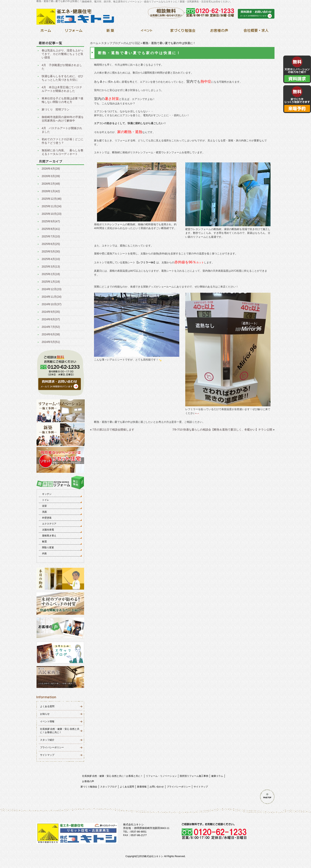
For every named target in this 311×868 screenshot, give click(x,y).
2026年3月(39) (51, 176)
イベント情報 (47, 721)
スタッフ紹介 (47, 740)
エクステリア (49, 524)
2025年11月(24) (52, 206)
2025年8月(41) (51, 229)
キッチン (47, 494)
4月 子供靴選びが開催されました (62, 67)
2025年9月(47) (51, 221)
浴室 (44, 506)
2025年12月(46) (52, 199)
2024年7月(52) (51, 327)
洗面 (44, 512)
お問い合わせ (157, 787)
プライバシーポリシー (52, 747)
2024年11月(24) (52, 297)
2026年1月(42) (51, 191)
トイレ (46, 500)
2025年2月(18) (51, 274)
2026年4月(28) (51, 169)
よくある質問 (47, 706)
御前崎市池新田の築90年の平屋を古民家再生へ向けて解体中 (63, 119)
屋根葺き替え (49, 536)
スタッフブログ (111, 43)
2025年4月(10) (51, 259)
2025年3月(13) (51, 267)
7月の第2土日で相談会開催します (113, 430)
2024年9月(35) (51, 312)
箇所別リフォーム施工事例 (194, 776)
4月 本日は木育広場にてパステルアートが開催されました (62, 89)
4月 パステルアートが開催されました (62, 130)
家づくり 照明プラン (56, 109)
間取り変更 (48, 548)
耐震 (44, 542)
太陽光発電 (48, 530)
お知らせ (45, 714)
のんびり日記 (132, 43)
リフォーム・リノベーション (161, 776)
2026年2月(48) (51, 184)
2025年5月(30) (51, 251)
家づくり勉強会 (89, 787)
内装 (44, 553)
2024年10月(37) (52, 304)
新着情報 (142, 787)
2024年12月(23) (52, 289)
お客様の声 (88, 781)
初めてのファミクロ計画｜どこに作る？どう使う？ (62, 141)
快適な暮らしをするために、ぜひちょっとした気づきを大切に (62, 78)
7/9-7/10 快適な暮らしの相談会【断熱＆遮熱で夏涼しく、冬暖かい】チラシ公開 (222, 430)
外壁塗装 (47, 518)
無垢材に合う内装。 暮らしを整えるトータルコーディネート (62, 152)
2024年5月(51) (51, 342)
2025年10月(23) (52, 214)
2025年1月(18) (51, 282)
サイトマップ (47, 755)
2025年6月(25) (51, 244)
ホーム (94, 43)
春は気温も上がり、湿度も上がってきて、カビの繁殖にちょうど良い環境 (62, 54)
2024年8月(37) (51, 319)
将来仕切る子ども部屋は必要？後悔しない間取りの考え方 (62, 100)
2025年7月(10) (51, 236)
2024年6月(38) (51, 334)
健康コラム (217, 776)
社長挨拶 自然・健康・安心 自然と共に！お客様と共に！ (113, 776)
